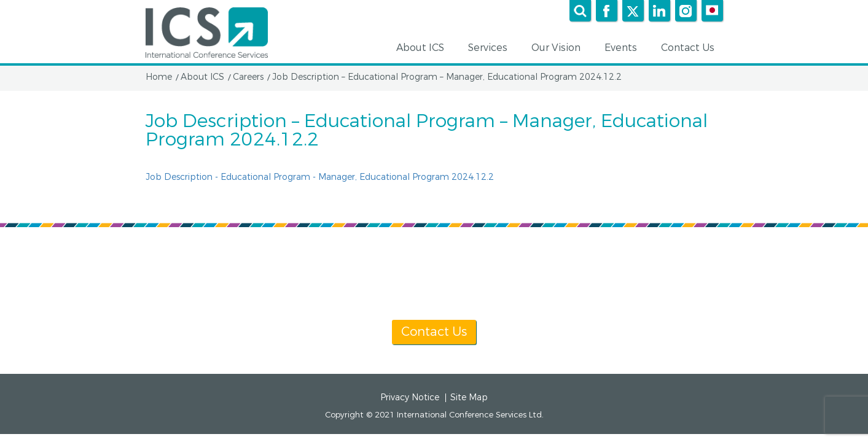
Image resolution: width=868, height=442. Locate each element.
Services (492, 48)
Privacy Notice (410, 398)
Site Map (469, 398)
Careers (248, 77)
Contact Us (692, 48)
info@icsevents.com (592, 286)
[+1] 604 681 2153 (463, 286)
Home (159, 77)
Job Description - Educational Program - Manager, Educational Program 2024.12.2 (320, 177)
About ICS (424, 48)
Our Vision (560, 48)
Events (625, 48)
